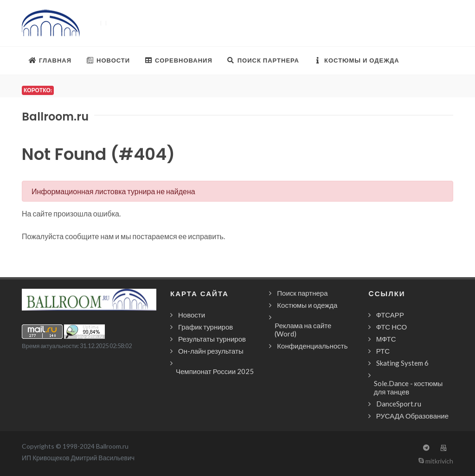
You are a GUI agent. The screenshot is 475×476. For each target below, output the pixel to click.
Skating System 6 (402, 363)
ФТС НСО (392, 327)
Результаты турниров (212, 339)
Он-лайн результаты (211, 351)
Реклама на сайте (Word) (303, 330)
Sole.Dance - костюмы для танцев (408, 387)
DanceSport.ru (399, 404)
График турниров (205, 327)
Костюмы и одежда (307, 305)
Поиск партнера (302, 293)
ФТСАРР (390, 315)
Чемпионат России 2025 (215, 371)
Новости (192, 315)
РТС (383, 351)
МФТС (386, 339)
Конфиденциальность (312, 346)
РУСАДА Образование (412, 416)
